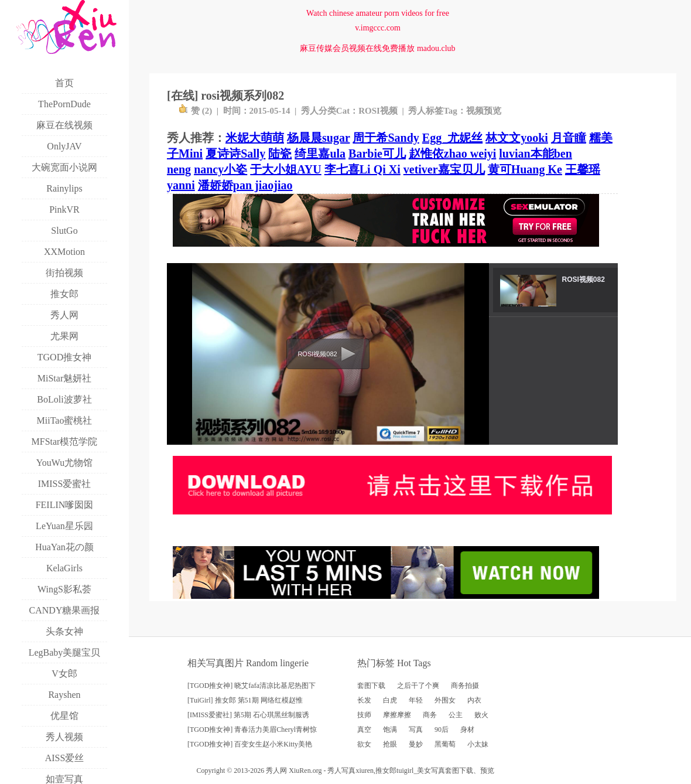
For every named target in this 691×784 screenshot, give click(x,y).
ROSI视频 (378, 111)
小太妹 (478, 744)
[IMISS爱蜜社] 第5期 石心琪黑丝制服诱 (248, 715)
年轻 (416, 700)
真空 (364, 730)
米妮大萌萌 (255, 138)
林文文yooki (517, 138)
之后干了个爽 (418, 686)
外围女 (445, 700)
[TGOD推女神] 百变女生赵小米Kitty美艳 (250, 744)
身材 (467, 730)
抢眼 (390, 744)
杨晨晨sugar (318, 138)
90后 (442, 730)
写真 (416, 730)
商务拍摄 (465, 686)
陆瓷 (280, 154)
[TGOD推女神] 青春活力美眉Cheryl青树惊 (252, 730)
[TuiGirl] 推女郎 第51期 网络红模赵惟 (245, 700)
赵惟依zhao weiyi (452, 154)
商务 (430, 715)
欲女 (364, 744)
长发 (364, 700)
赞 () (195, 111)
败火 (481, 715)
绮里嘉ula (320, 154)
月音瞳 (569, 138)
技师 (364, 715)
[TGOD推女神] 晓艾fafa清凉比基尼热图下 (252, 686)
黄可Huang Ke (525, 169)
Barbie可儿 (377, 154)
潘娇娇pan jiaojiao (245, 185)
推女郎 (386, 771)
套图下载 (371, 686)
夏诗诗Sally (235, 154)
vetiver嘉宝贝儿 (444, 169)
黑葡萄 (445, 744)
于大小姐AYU (286, 169)
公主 (456, 715)
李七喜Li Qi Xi (362, 169)
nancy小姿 (220, 169)
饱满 (390, 730)
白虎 (390, 700)
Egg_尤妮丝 (452, 138)
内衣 (474, 700)
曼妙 (416, 744)
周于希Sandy (386, 138)
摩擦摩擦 (397, 715)
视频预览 (484, 111)
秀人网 (276, 771)
